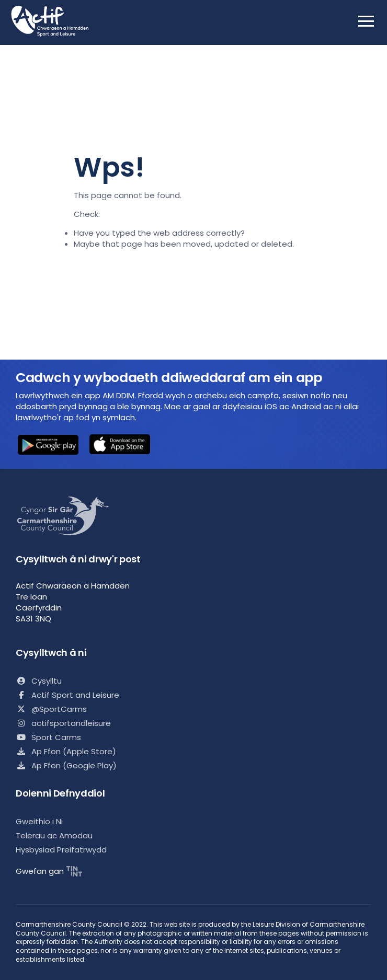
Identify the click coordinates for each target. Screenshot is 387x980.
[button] (48, 446)
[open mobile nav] (366, 21)
